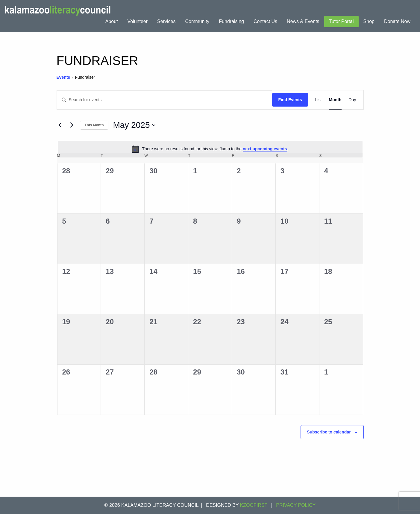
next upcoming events (265, 149)
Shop (369, 21)
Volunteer (137, 21)
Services (166, 21)
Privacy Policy (296, 505)
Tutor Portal (341, 21)
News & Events (303, 21)
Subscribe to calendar (329, 432)
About (112, 21)
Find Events (290, 100)
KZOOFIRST (254, 505)
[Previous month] (60, 125)
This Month (94, 125)
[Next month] (72, 125)
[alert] (210, 149)
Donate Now (397, 21)
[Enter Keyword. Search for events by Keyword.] (165, 100)
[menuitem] (112, 22)
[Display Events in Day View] (352, 100)
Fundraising (231, 21)
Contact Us (265, 21)
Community (197, 21)
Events (63, 77)
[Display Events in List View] (319, 100)
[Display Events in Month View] (335, 100)
